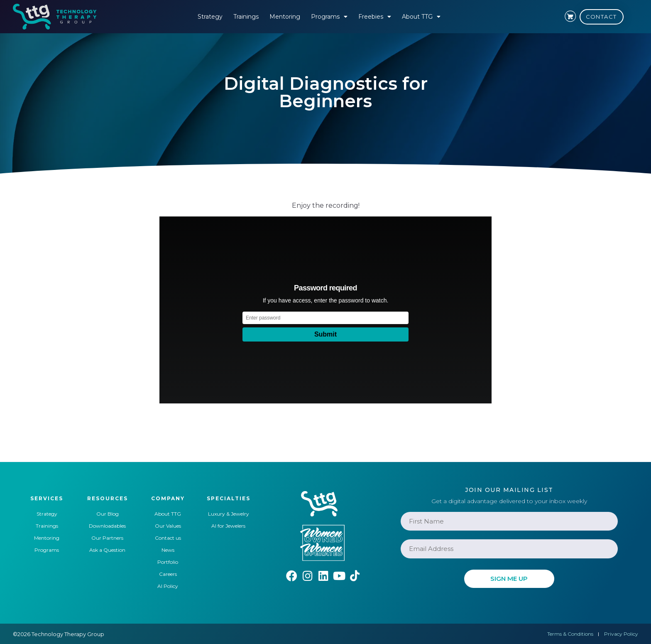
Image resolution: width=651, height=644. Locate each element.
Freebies (375, 17)
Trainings (246, 17)
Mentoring (285, 17)
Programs (329, 17)
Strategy (210, 17)
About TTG (421, 17)
